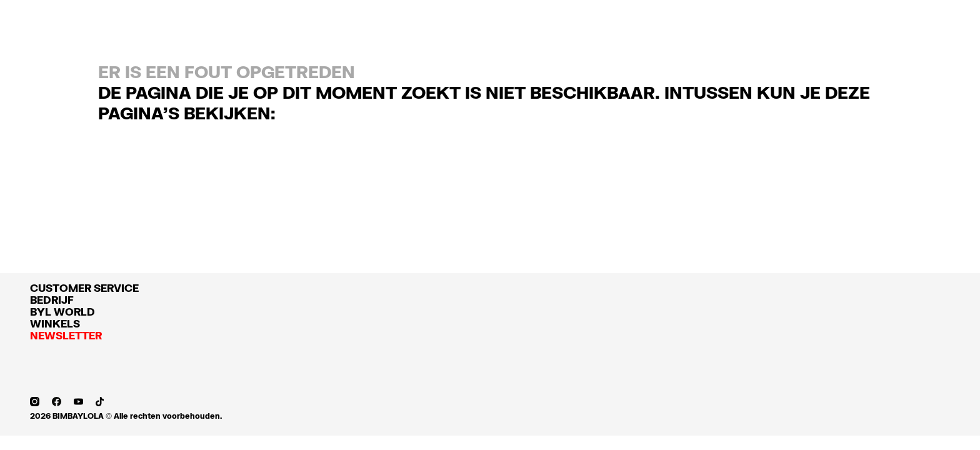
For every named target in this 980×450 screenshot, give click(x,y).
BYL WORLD (62, 312)
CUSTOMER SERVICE (84, 288)
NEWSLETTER (66, 335)
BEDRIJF (52, 300)
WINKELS (55, 323)
